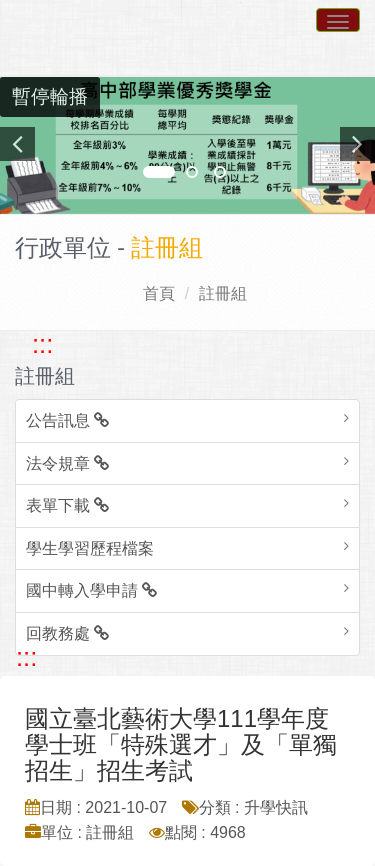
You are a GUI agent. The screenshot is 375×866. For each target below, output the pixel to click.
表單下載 (67, 505)
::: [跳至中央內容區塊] (26, 657)
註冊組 (223, 293)
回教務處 (67, 633)
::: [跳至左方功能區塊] (42, 344)
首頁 (159, 293)
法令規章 (67, 463)
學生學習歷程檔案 (90, 548)
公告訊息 (67, 420)
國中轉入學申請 (91, 590)
